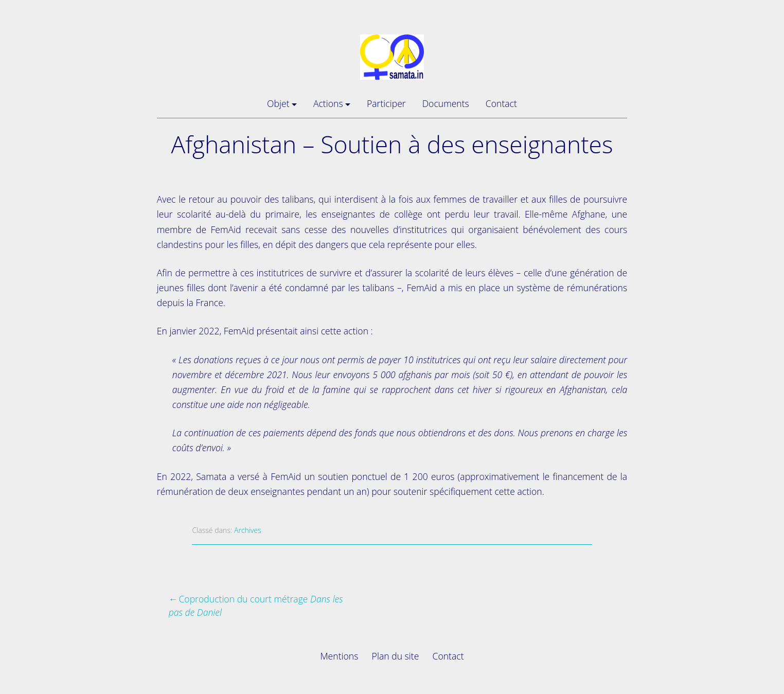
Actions (328, 103)
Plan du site (396, 656)
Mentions (339, 656)
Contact (501, 103)
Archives (248, 530)
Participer (386, 103)
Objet (278, 103)
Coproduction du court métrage (256, 606)
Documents (446, 103)
